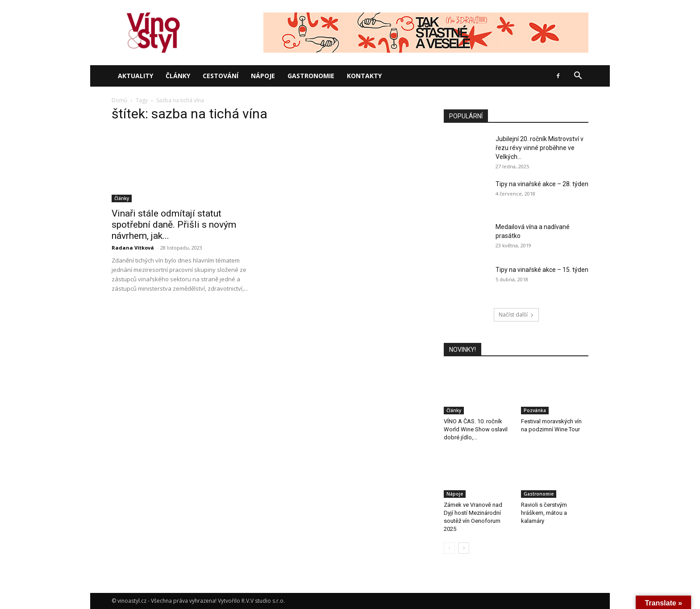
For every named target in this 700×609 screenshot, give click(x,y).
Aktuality (135, 76)
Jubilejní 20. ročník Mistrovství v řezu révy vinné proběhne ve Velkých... (540, 148)
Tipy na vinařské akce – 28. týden (542, 184)
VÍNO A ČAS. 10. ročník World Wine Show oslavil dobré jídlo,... (476, 429)
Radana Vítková (133, 248)
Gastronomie (311, 76)
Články (178, 76)
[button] (578, 77)
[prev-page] (449, 548)
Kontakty (364, 76)
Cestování (221, 76)
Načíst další (516, 315)
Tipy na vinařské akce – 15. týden (542, 270)
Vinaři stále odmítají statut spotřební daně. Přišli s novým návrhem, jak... (174, 225)
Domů (119, 100)
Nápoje (263, 76)
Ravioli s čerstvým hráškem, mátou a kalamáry (544, 513)
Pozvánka (535, 410)
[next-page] (464, 548)
